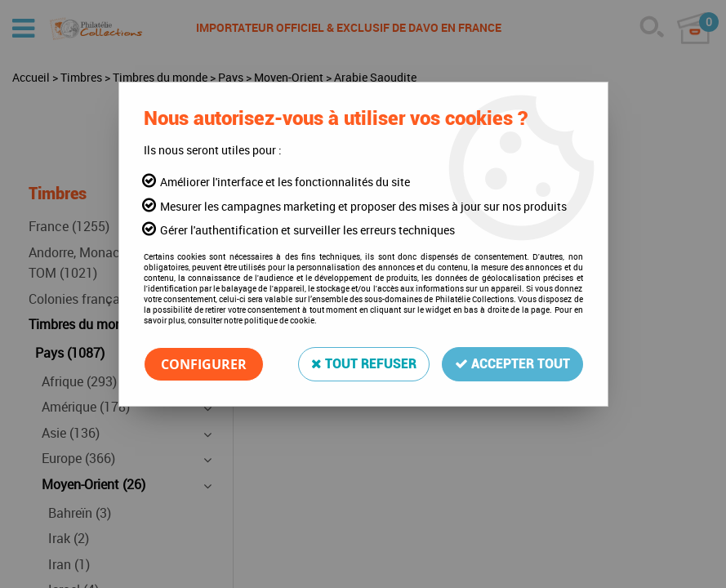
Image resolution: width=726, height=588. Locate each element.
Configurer (204, 364)
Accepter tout (512, 364)
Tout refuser (364, 364)
